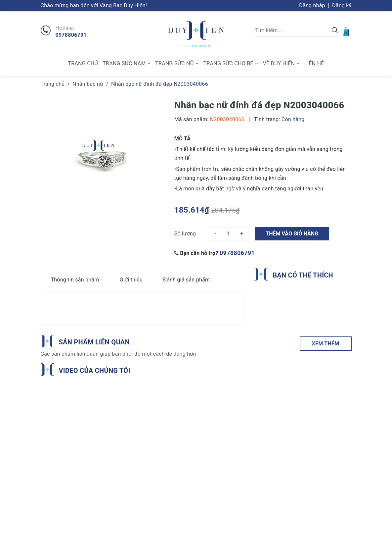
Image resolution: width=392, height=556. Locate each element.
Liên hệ (314, 63)
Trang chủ (83, 63)
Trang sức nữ (177, 63)
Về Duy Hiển (281, 63)
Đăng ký (342, 5)
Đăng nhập (312, 5)
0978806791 (71, 35)
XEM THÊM (326, 344)
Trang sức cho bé (231, 63)
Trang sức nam (127, 63)
